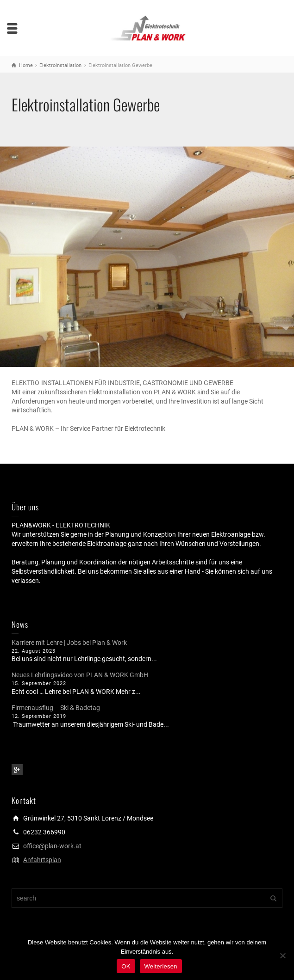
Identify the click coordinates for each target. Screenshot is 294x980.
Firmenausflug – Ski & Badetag (56, 708)
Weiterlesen (161, 966)
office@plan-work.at (52, 846)
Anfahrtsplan (42, 860)
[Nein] (282, 955)
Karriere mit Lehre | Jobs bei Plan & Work (69, 643)
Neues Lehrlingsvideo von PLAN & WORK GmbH (80, 675)
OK (126, 966)
